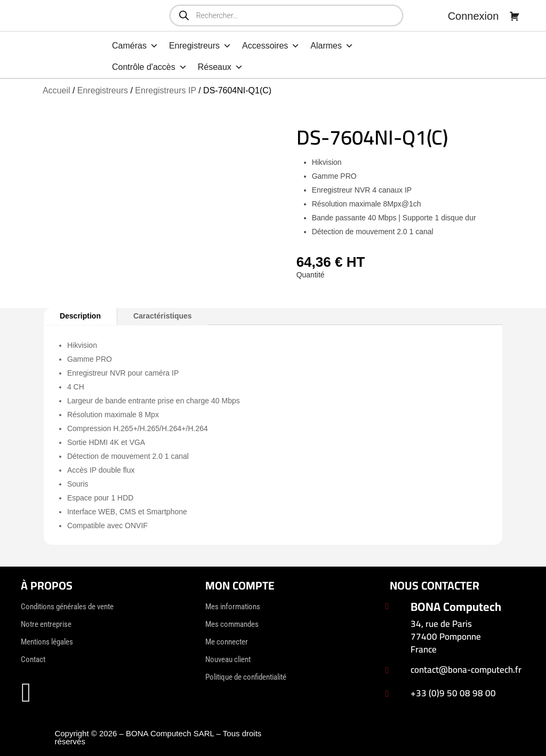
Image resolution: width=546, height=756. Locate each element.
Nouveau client (228, 659)
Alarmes (332, 46)
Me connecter (227, 642)
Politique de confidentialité (246, 677)
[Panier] (515, 16)
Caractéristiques (163, 316)
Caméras (135, 46)
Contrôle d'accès (150, 67)
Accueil (57, 90)
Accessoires (271, 46)
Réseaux (220, 67)
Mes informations (233, 607)
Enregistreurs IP (165, 90)
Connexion (473, 16)
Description (80, 316)
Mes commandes (232, 624)
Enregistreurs (200, 46)
